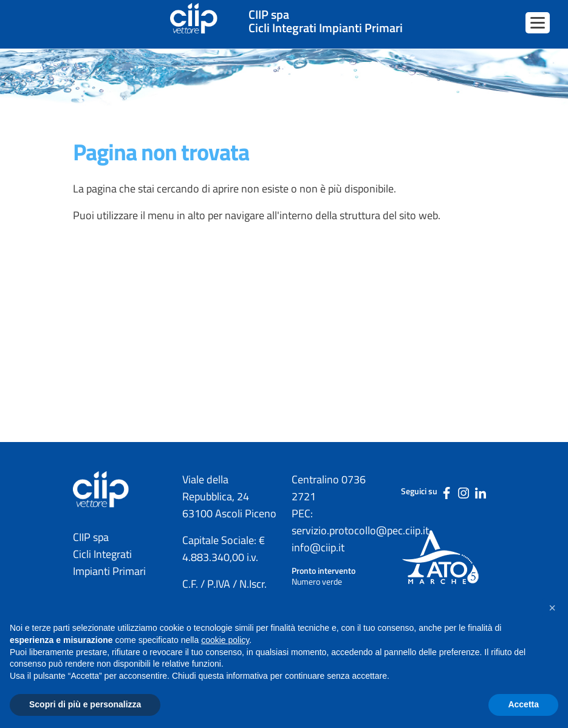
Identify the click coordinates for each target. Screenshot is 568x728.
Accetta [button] (523, 704)
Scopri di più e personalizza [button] (85, 704)
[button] (552, 608)
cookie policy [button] (225, 640)
